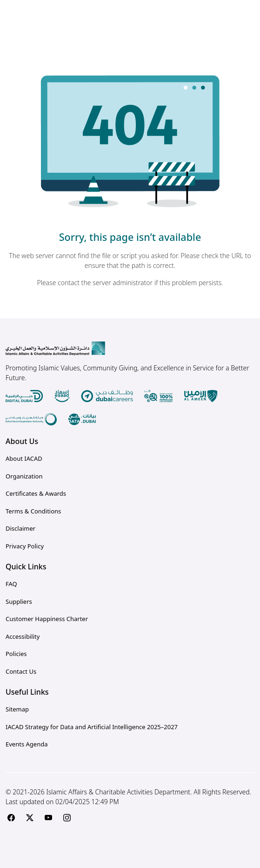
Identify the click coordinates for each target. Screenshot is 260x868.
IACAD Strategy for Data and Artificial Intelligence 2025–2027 (92, 727)
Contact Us (21, 671)
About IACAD (24, 458)
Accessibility (23, 636)
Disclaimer (20, 528)
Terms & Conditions (33, 511)
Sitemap (17, 709)
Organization (24, 476)
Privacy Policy (25, 546)
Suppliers (19, 601)
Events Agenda (27, 744)
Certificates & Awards (36, 493)
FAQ (11, 584)
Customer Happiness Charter (47, 619)
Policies (16, 654)
